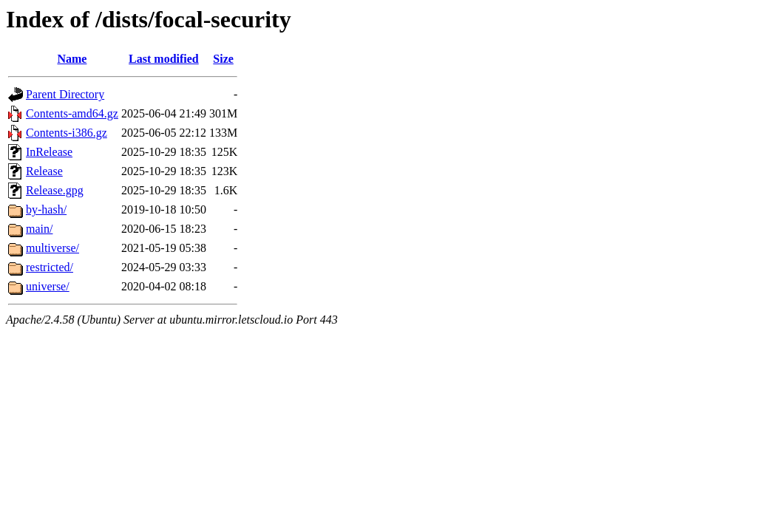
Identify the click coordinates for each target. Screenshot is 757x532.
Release (44, 171)
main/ (39, 229)
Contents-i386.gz (67, 133)
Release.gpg (55, 190)
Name (72, 59)
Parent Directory (65, 94)
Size (223, 59)
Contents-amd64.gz (72, 113)
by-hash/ (46, 209)
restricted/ (50, 267)
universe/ (48, 286)
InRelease (49, 152)
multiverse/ (52, 248)
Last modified (164, 59)
